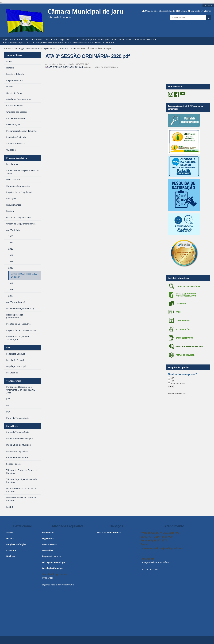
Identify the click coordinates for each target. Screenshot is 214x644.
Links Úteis (12, 426)
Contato (183, 11)
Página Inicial (9, 40)
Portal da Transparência (31, 40)
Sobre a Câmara (14, 55)
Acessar (208, 5)
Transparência (14, 381)
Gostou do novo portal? (182, 374)
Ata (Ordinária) (61, 48)
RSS (48, 40)
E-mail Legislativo (62, 40)
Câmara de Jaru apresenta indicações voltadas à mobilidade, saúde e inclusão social (114, 40)
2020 (72, 48)
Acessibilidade (168, 11)
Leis (8, 348)
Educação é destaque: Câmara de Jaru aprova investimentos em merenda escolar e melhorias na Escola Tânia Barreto (59, 42)
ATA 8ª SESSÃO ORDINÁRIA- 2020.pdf (65, 67)
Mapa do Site (151, 11)
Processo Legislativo (43, 48)
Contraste (195, 11)
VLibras (207, 11)
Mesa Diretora (49, 544)
